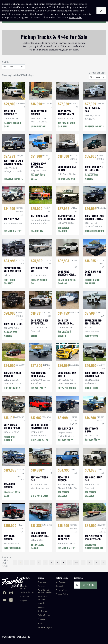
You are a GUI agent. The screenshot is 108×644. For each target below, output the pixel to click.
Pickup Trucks (44, 615)
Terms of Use (61, 590)
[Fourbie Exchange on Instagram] (11, 593)
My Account (25, 597)
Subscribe (89, 585)
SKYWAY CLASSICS (67, 388)
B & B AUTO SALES (40, 496)
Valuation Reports (24, 587)
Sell (21, 582)
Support (23, 601)
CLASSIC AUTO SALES (38, 177)
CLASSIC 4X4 (37, 231)
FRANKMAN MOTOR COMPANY (67, 282)
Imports (41, 603)
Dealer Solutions (27, 593)
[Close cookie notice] (101, 11)
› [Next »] (103, 563)
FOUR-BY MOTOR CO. (39, 282)
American (42, 582)
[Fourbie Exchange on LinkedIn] (11, 600)
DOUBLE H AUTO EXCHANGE (93, 282)
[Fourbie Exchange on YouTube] (4, 600)
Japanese (42, 607)
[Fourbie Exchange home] (12, 582)
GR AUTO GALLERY (13, 231)
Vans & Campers (45, 627)
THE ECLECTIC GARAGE (38, 546)
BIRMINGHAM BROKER (64, 334)
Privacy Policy (62, 594)
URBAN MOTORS (39, 126)
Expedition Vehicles (42, 598)
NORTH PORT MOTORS (10, 439)
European (42, 586)
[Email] (77, 585)
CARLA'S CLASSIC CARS (12, 125)
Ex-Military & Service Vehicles (45, 591)
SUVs (40, 623)
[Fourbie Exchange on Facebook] (4, 593)
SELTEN (34, 336)
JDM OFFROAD (92, 336)
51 (90, 563)
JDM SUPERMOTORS (94, 231)
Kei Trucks (42, 611)
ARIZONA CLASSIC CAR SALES (67, 125)
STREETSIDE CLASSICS (64, 229)
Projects (41, 619)
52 (97, 563)
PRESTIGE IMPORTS (94, 126)
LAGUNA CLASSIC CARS (12, 494)
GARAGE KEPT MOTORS (92, 177)
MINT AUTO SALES (39, 440)
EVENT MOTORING (12, 548)
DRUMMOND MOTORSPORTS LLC (94, 546)
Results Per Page (97, 73)
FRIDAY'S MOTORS (67, 179)
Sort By (5, 62)
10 (76, 563)
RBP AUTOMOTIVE (12, 388)
